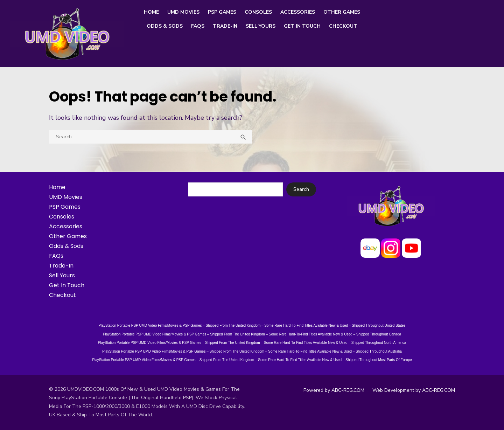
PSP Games (222, 12)
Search (301, 189)
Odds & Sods (165, 26)
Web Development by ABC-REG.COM (414, 390)
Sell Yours (261, 26)
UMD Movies (183, 12)
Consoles (258, 12)
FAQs (198, 26)
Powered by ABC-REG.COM (334, 390)
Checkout (343, 26)
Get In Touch (302, 26)
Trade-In (225, 26)
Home (151, 12)
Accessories (298, 12)
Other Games (342, 12)
